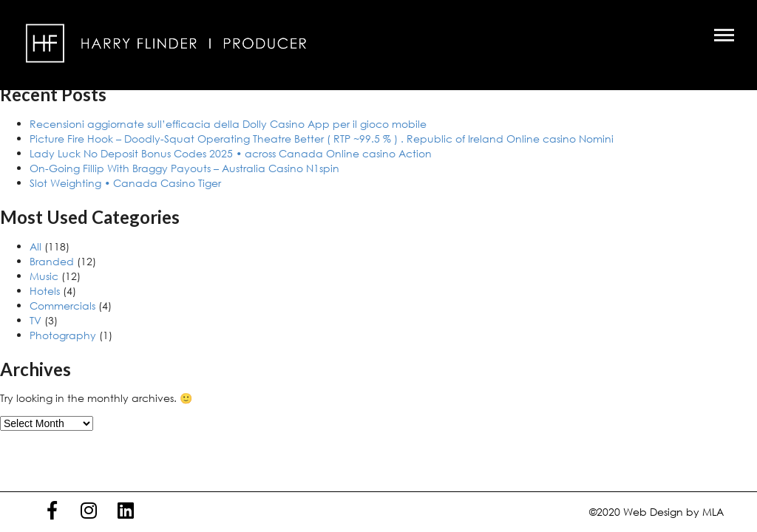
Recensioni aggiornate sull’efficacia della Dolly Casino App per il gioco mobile (228, 124)
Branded (52, 261)
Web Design (653, 512)
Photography (63, 335)
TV (35, 320)
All (35, 246)
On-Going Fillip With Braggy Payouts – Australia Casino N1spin (184, 168)
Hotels (45, 291)
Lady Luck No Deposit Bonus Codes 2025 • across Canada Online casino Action (231, 153)
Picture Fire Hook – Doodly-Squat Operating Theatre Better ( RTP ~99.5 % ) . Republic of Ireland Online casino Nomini (322, 139)
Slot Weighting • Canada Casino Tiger (125, 183)
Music (44, 276)
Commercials (62, 306)
